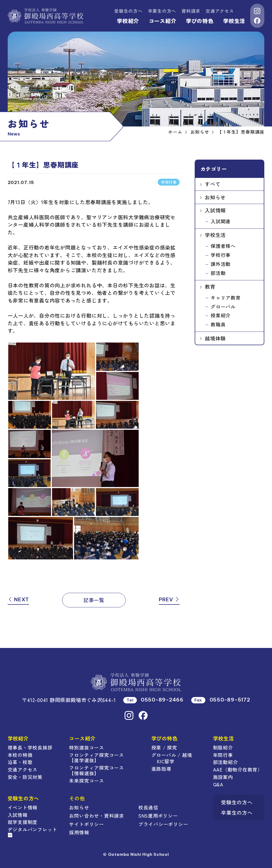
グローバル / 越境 (172, 755)
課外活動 (221, 264)
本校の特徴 (20, 755)
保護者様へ (223, 246)
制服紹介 (223, 747)
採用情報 (79, 832)
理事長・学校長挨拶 (30, 747)
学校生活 (234, 21)
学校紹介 (128, 21)
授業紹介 (221, 315)
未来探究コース (86, 781)
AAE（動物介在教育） (238, 769)
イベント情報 (23, 807)
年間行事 (223, 755)
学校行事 (221, 255)
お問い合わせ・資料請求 (96, 816)
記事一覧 (94, 600)
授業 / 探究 (164, 747)
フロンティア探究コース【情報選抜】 (96, 770)
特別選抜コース (86, 747)
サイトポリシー (86, 824)
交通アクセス (220, 11)
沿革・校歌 (20, 762)
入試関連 (221, 221)
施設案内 (223, 777)
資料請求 (191, 11)
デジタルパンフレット (33, 832)
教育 (210, 286)
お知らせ (215, 197)
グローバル (223, 306)
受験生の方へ (128, 11)
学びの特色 (200, 21)
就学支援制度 (23, 822)
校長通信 (148, 807)
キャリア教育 (226, 297)
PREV (169, 599)
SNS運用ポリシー (158, 816)
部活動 (218, 273)
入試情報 (215, 210)
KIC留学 (166, 761)
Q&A (218, 784)
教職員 (218, 324)
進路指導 (161, 769)
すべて (213, 184)
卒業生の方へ (162, 11)
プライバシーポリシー (163, 824)
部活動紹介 (226, 762)
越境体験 (215, 338)
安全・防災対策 (25, 777)
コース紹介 (163, 21)
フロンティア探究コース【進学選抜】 (96, 758)
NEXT (18, 599)
